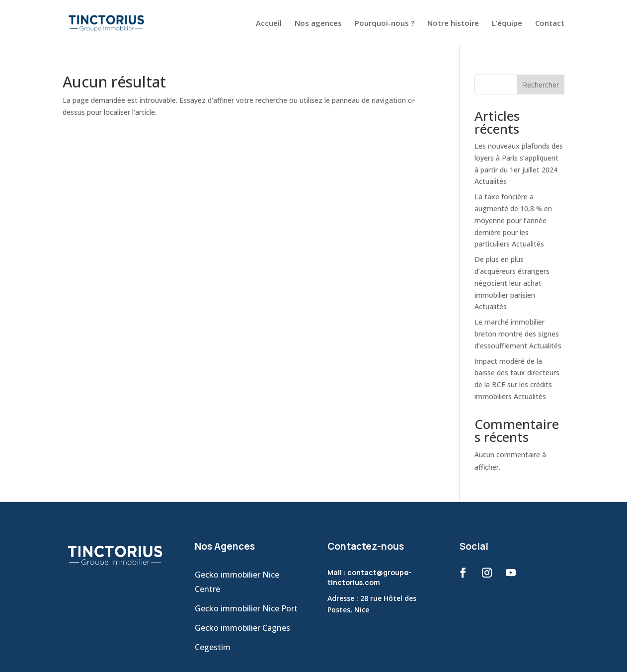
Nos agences (318, 24)
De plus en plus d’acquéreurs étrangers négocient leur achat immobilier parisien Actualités (512, 283)
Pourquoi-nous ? (385, 24)
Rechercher (541, 85)
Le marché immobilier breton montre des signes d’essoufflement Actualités (518, 334)
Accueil (269, 24)
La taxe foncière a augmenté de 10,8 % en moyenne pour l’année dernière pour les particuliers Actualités (513, 220)
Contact (550, 24)
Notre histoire (453, 24)
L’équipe (507, 24)
